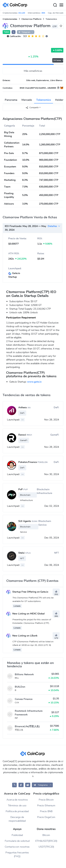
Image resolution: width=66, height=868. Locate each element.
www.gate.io (34, 382)
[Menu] (61, 5)
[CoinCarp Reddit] (28, 785)
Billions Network (24, 674)
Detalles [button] (54, 226)
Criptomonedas (10, 19)
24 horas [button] (58, 60)
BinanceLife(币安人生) (27, 726)
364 (43, 13)
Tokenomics (44, 100)
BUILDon (20, 687)
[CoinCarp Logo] (16, 5)
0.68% (57, 50)
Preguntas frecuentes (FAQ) (17, 854)
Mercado (27, 100)
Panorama (11, 100)
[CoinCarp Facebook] (21, 785)
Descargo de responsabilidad (17, 819)
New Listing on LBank (22, 636)
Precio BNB (46, 811)
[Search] (55, 5)
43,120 (22, 13)
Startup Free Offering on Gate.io (27, 592)
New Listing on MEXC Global (26, 614)
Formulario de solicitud (17, 841)
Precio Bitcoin (46, 800)
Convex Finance (24, 699)
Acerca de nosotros (17, 800)
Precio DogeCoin (46, 817)
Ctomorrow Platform (31, 19)
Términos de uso (17, 806)
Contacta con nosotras (17, 847)
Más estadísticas (33, 71)
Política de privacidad (17, 811)
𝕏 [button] (14, 32)
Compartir (32, 108)
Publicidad (17, 835)
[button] (42, 785)
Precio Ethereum (46, 806)
